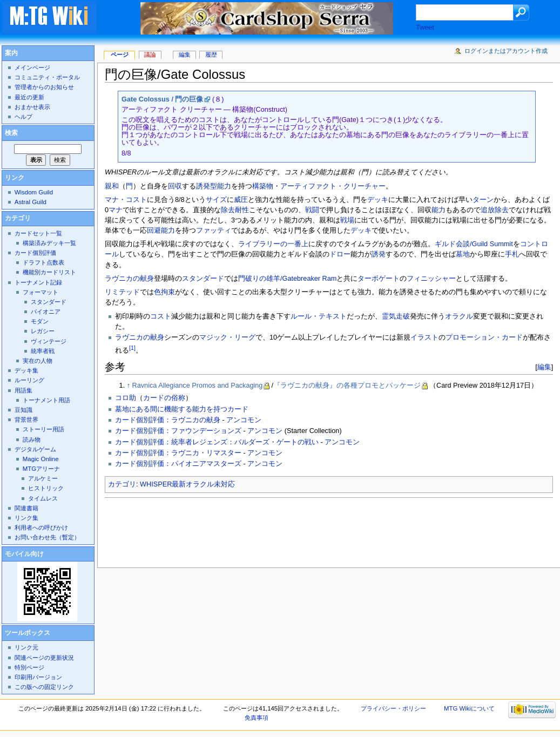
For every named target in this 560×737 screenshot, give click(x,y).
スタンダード (203, 279)
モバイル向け (24, 554)
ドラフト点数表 (43, 262)
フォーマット (41, 292)
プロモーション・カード (484, 337)
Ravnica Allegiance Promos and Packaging (198, 386)
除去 (502, 210)
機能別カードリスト (49, 272)
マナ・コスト (126, 200)
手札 (512, 254)
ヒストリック (46, 488)
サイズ (216, 200)
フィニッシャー (431, 279)
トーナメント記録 (38, 282)
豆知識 (23, 410)
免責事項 (257, 718)
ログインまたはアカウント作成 (506, 51)
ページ (120, 55)
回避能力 (161, 231)
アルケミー (43, 478)
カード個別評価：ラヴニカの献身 (168, 420)
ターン (483, 200)
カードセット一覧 (38, 233)
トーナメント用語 (46, 400)
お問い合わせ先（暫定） (47, 537)
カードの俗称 (164, 398)
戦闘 (312, 210)
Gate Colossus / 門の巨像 (162, 99)
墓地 (463, 254)
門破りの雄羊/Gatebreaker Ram (287, 279)
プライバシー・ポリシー (393, 708)
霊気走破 (396, 316)
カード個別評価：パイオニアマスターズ (178, 464)
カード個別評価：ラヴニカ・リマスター (178, 453)
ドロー (340, 254)
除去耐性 (235, 210)
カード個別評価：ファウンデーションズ (178, 431)
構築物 (263, 186)
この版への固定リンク (44, 687)
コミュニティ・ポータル (47, 77)
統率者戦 (43, 351)
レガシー (43, 331)
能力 (438, 210)
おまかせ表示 (32, 107)
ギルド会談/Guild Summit (474, 244)
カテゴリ (122, 484)
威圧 (241, 200)
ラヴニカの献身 (129, 279)
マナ (116, 210)
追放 (488, 210)
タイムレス (43, 498)
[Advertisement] (301, 530)
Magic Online (41, 459)
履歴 (211, 55)
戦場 (347, 220)
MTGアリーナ (41, 469)
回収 (175, 186)
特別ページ (29, 667)
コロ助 (126, 398)
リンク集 (26, 518)
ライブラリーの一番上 (273, 244)
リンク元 (26, 647)
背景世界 (26, 420)
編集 (544, 367)
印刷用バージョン (38, 677)
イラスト (424, 337)
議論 (150, 55)
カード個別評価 (35, 253)
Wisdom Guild (34, 192)
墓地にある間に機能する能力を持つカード (182, 409)
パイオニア (46, 312)
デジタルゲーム (35, 449)
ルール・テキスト (319, 316)
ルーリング (29, 380)
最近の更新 (29, 97)
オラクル (459, 316)
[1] (132, 348)
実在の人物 (38, 361)
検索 (11, 133)
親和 (112, 186)
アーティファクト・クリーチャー (333, 186)
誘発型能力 (214, 186)
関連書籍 (26, 508)
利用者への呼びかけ (41, 528)
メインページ (32, 67)
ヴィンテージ (49, 341)
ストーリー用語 (43, 429)
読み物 (32, 440)
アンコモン (244, 420)
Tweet (425, 28)
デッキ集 (26, 370)
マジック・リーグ (227, 337)
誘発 (379, 254)
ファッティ (214, 231)
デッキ (378, 200)
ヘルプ (23, 117)
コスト (161, 316)
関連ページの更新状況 (44, 658)
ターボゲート (379, 279)
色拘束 (164, 292)
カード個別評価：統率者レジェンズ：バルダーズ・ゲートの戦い (217, 442)
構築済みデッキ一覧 (49, 243)
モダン (40, 321)
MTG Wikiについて (469, 708)
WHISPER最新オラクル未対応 (187, 484)
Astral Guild (31, 202)
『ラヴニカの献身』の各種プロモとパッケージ (347, 386)
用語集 (23, 390)
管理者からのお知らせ (44, 87)
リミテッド (122, 292)
